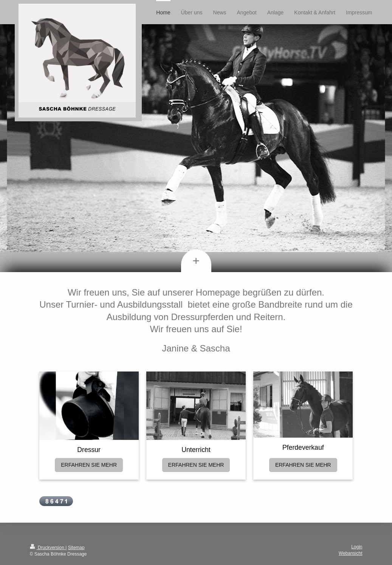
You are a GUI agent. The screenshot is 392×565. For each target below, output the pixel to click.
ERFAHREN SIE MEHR (89, 465)
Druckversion (48, 548)
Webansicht (350, 553)
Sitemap (76, 548)
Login (357, 547)
